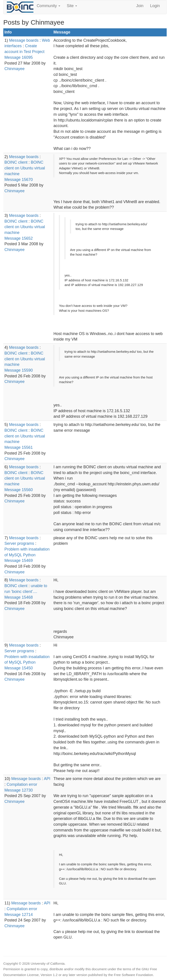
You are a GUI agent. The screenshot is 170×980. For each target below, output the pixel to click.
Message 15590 (19, 370)
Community (48, 6)
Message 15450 (19, 668)
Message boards (24, 40)
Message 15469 (19, 561)
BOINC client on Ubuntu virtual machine (25, 168)
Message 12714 (19, 915)
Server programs (19, 543)
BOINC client (16, 162)
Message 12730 (19, 790)
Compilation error (22, 784)
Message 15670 (19, 180)
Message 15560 (19, 490)
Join (140, 6)
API (47, 779)
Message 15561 (19, 447)
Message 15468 (19, 597)
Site (72, 6)
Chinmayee (14, 69)
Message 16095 (19, 57)
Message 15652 (19, 238)
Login (155, 6)
